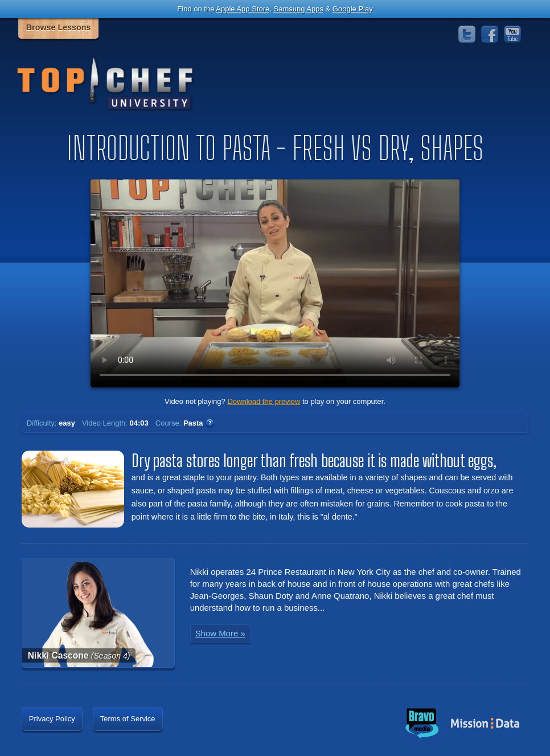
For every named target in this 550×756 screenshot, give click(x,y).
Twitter (467, 34)
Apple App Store (243, 9)
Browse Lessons (59, 27)
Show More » (220, 633)
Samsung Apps (298, 9)
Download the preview (264, 401)
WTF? (210, 423)
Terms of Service (128, 719)
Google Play (353, 9)
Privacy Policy (52, 719)
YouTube (512, 34)
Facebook (490, 34)
